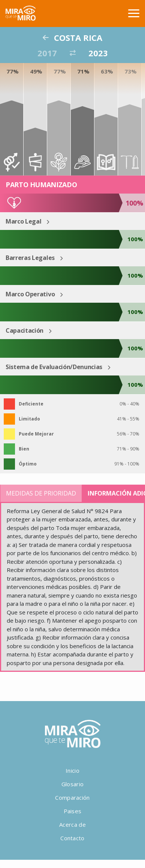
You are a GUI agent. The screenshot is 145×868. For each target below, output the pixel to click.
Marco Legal (23, 221)
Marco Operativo (30, 294)
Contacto (72, 838)
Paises (73, 811)
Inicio (72, 770)
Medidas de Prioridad (41, 493)
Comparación (72, 797)
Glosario (72, 784)
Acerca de (72, 824)
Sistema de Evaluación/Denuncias (54, 367)
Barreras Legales (30, 258)
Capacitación (25, 330)
